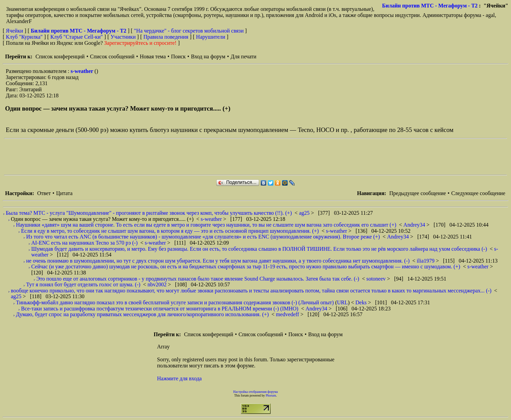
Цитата (64, 193)
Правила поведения (166, 37)
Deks (362, 302)
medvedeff (288, 314)
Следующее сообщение (478, 193)
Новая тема (153, 56)
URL (342, 302)
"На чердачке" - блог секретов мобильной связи (189, 31)
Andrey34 (415, 225)
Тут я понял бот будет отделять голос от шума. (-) (83, 284)
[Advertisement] (128, 157)
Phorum (271, 395)
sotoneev (377, 279)
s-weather (83, 71)
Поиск (178, 56)
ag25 (305, 213)
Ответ (44, 193)
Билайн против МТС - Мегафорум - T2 (430, 6)
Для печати (243, 56)
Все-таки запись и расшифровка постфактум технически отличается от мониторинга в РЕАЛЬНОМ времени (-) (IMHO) (160, 309)
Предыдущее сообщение (417, 193)
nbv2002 (158, 284)
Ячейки (15, 31)
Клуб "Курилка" (24, 37)
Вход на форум (208, 56)
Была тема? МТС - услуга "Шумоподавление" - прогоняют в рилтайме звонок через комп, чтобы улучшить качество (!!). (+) (149, 213)
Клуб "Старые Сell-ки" (77, 37)
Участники (123, 37)
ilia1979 (426, 261)
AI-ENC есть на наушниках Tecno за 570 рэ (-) (84, 243)
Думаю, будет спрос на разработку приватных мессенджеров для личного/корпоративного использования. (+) (142, 314)
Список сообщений (112, 56)
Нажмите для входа (180, 378)
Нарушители (211, 37)
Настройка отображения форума (256, 392)
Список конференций (60, 56)
